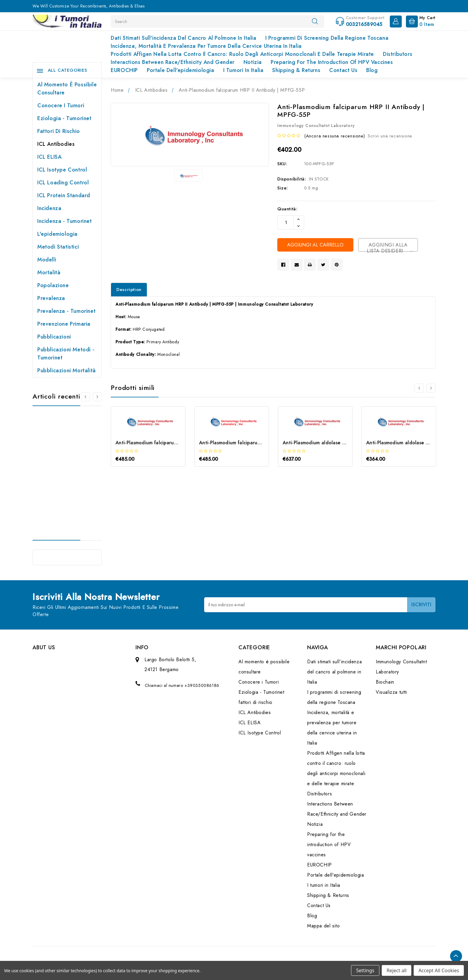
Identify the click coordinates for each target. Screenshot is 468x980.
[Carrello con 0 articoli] (419, 21)
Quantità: (287, 209)
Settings (365, 970)
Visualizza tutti (391, 692)
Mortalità (49, 272)
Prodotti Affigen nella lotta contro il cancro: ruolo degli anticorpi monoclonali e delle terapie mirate (242, 54)
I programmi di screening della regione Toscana (327, 38)
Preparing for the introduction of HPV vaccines (332, 62)
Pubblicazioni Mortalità (67, 370)
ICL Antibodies (56, 144)
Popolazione (53, 285)
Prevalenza (51, 298)
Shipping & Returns (296, 70)
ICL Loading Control (63, 183)
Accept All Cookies (439, 970)
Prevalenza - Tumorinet (66, 311)
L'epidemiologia (57, 234)
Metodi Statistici (58, 247)
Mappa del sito (323, 926)
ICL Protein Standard (64, 195)
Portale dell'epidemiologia (181, 70)
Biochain (385, 682)
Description (129, 290)
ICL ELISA (49, 157)
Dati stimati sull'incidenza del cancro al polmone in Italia (183, 38)
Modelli (47, 260)
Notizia (253, 62)
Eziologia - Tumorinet (64, 118)
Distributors (398, 54)
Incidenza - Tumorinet (65, 221)
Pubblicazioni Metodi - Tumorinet (66, 354)
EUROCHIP (124, 70)
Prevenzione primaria (64, 324)
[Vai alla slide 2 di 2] (85, 397)
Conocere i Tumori (61, 105)
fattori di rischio (59, 131)
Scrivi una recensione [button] (390, 136)
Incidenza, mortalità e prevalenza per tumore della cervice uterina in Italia (206, 46)
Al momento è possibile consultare (67, 89)
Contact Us (343, 70)
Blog (372, 70)
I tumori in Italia (243, 70)
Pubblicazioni (54, 337)
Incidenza (49, 208)
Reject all (397, 970)
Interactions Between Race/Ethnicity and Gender (173, 62)
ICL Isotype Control (62, 170)
